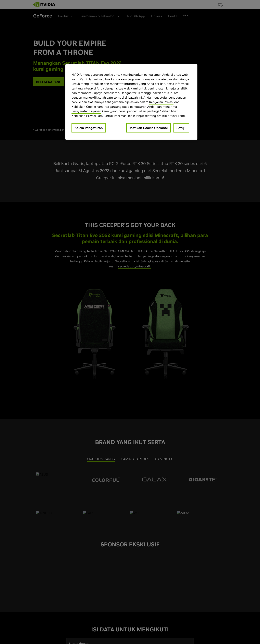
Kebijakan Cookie (84, 107)
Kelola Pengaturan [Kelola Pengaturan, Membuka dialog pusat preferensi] (89, 128)
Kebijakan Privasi (161, 102)
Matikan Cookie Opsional (148, 128)
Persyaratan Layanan (86, 111)
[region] (131, 102)
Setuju (181, 128)
